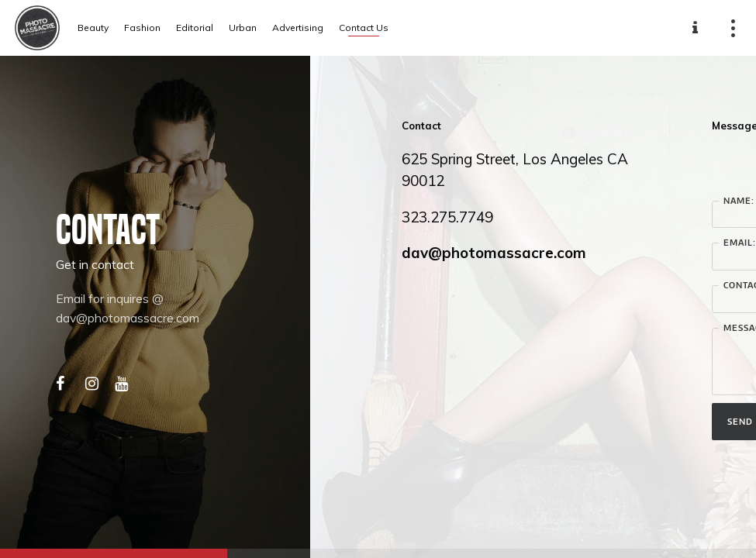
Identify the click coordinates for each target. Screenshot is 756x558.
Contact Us (364, 28)
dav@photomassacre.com (494, 253)
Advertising (298, 28)
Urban (243, 28)
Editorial (195, 28)
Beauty (93, 28)
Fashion (142, 28)
